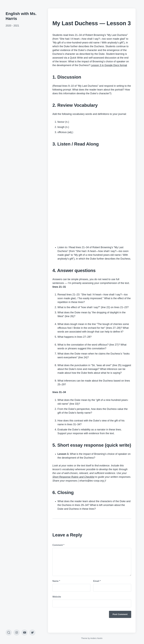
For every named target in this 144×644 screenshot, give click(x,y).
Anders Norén (96, 638)
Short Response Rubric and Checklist (73, 477)
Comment (58, 545)
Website (57, 597)
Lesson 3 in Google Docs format (109, 65)
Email (97, 581)
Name (56, 581)
